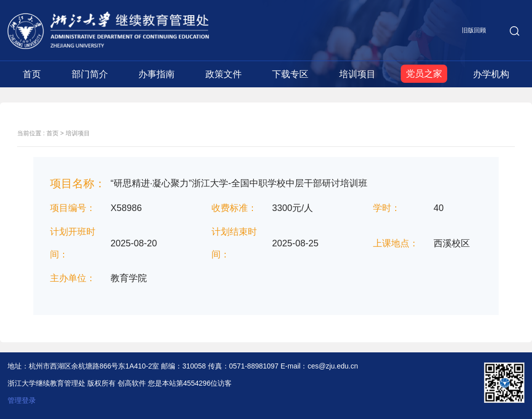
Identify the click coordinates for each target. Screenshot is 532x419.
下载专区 (290, 74)
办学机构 (491, 74)
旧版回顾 (474, 30)
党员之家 (424, 74)
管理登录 (22, 400)
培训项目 (357, 74)
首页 (32, 74)
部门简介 (90, 74)
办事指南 (156, 74)
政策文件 (224, 74)
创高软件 (132, 383)
